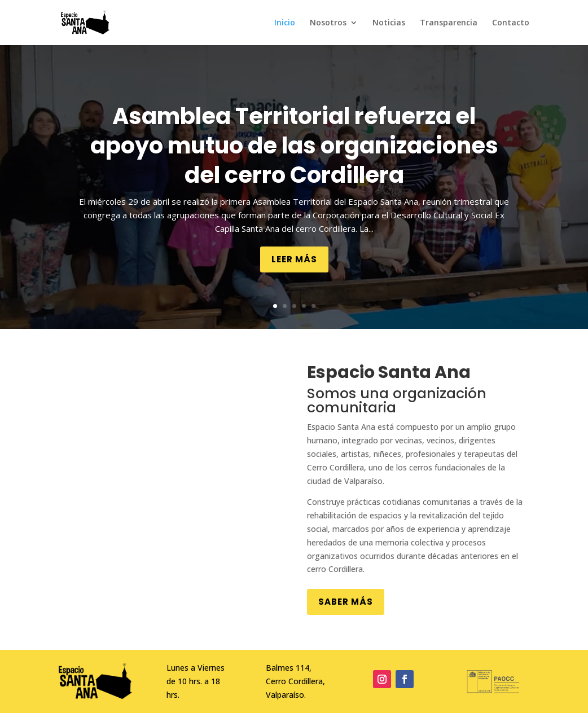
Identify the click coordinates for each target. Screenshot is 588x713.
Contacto (511, 23)
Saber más (346, 602)
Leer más (294, 259)
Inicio (285, 23)
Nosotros (328, 23)
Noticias (389, 23)
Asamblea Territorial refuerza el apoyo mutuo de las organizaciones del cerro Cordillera (294, 146)
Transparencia (449, 23)
